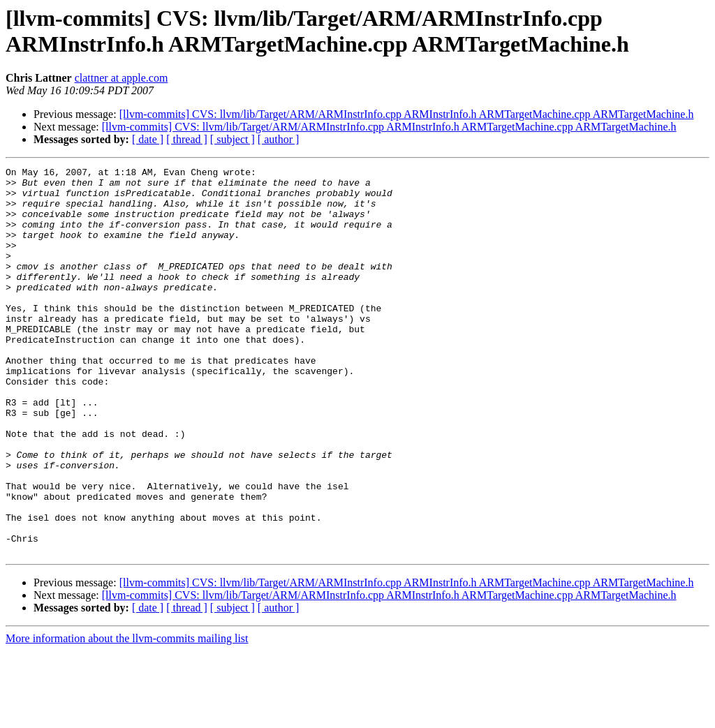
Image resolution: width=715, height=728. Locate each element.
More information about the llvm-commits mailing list (127, 716)
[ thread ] (187, 139)
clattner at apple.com (121, 78)
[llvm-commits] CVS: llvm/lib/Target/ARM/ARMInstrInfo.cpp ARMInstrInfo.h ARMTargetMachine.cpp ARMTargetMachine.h (407, 114)
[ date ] (148, 139)
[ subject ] (233, 139)
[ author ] (279, 139)
